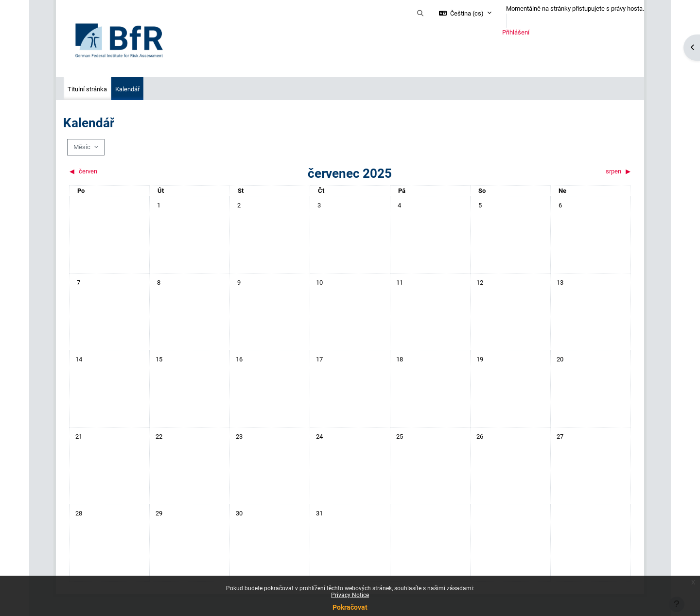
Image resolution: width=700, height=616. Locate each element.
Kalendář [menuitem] (127, 89)
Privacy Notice (350, 595)
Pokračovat (350, 607)
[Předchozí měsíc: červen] (139, 171)
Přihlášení (516, 32)
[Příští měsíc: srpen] (561, 171)
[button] (420, 14)
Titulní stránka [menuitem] (87, 89)
